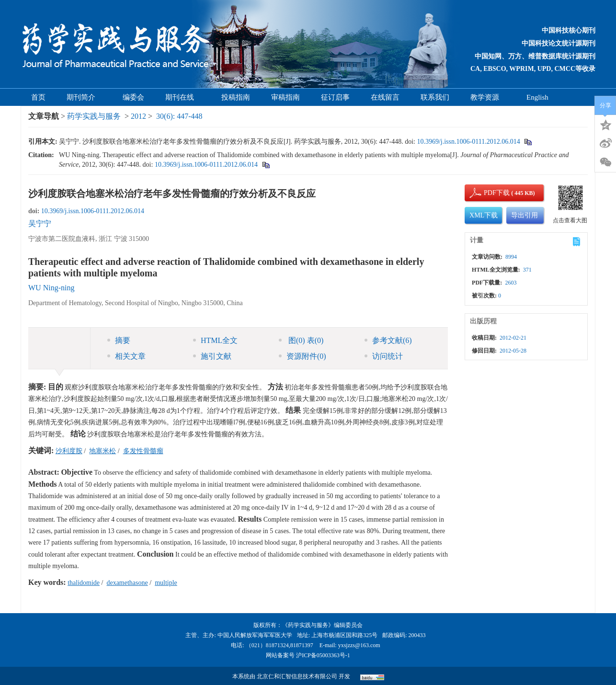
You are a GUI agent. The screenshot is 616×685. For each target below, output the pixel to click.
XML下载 (484, 215)
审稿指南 (285, 97)
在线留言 (385, 97)
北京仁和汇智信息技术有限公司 (297, 676)
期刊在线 (183, 97)
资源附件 (302, 356)
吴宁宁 (40, 223)
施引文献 (212, 356)
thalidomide (84, 583)
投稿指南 (236, 97)
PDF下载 (489, 193)
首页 (38, 97)
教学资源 (488, 97)
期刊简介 (84, 97)
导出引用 (525, 215)
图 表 (301, 340)
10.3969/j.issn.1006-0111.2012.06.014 (468, 142)
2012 (138, 116)
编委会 (133, 97)
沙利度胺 (69, 451)
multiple (166, 583)
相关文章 (126, 356)
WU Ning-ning (51, 288)
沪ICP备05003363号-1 (323, 655)
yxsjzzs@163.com (359, 645)
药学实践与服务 (94, 116)
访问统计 (384, 356)
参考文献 (388, 340)
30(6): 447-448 (179, 116)
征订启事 (335, 97)
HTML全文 (215, 340)
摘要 (119, 340)
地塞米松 (103, 451)
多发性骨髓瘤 (143, 451)
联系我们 (435, 97)
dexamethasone (127, 583)
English (537, 97)
